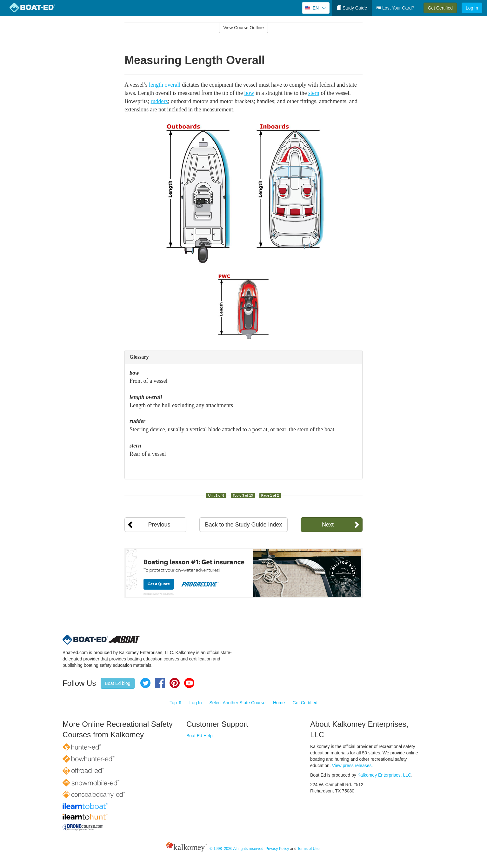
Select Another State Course (237, 703)
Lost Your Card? (395, 8)
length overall (165, 85)
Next (328, 525)
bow (249, 93)
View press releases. (353, 765)
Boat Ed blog (117, 683)
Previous (159, 525)
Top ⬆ (176, 703)
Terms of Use (309, 849)
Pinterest (175, 683)
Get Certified (440, 8)
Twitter (145, 683)
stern (314, 93)
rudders (159, 101)
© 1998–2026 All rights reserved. (237, 849)
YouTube (189, 683)
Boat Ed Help (200, 736)
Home (279, 703)
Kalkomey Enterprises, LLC (384, 775)
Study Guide (352, 8)
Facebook (160, 683)
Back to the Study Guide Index (243, 525)
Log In (472, 8)
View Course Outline (243, 28)
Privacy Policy (277, 849)
